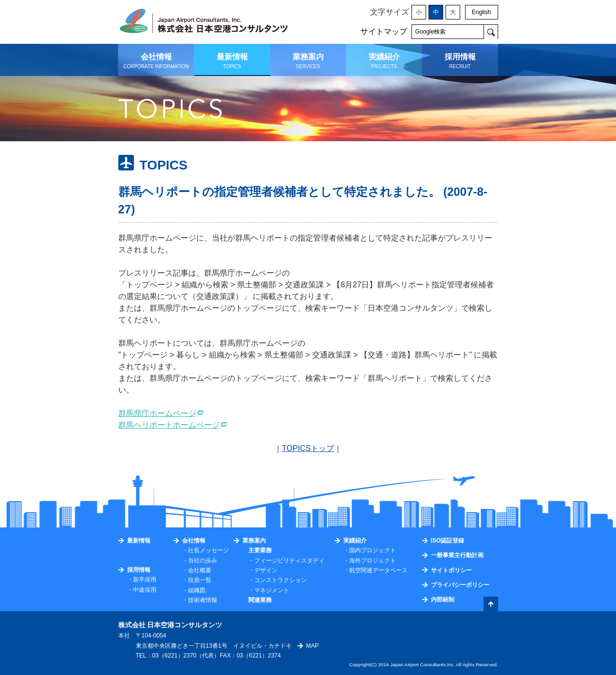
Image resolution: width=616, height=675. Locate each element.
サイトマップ (384, 31)
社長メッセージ (208, 550)
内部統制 (443, 600)
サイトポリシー (451, 570)
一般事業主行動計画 (457, 555)
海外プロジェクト (373, 561)
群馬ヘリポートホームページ (169, 425)
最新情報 (139, 541)
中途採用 (145, 590)
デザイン (266, 570)
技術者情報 (203, 600)
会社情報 (194, 541)
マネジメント (272, 590)
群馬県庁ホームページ (157, 413)
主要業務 (260, 550)
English (481, 12)
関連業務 (260, 600)
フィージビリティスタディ (289, 561)
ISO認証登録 (448, 541)
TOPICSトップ (308, 448)
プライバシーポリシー (460, 585)
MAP (313, 646)
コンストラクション (280, 580)
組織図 (197, 590)
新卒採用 (145, 580)
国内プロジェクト (373, 550)
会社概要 (200, 570)
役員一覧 (200, 580)
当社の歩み (203, 561)
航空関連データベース (378, 570)
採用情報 (139, 570)
